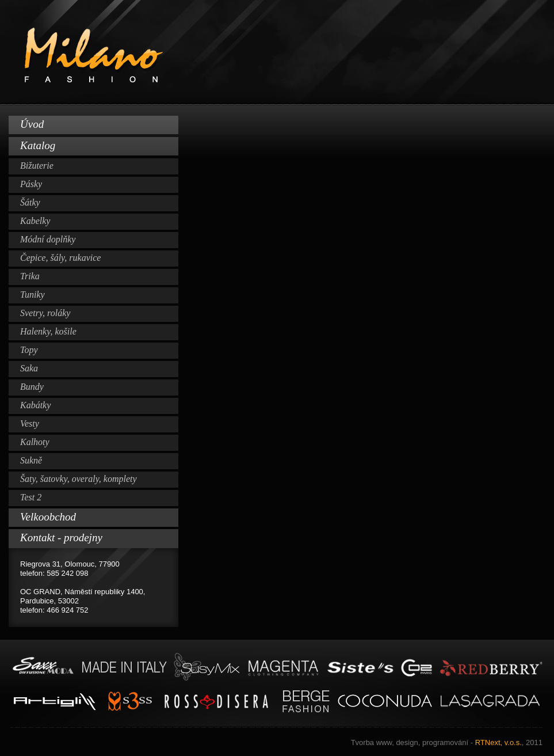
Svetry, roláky (45, 313)
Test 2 (31, 497)
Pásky (31, 184)
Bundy (32, 387)
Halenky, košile (48, 331)
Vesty (30, 423)
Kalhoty (35, 442)
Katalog (38, 145)
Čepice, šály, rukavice (60, 258)
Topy (29, 350)
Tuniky (33, 295)
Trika (30, 276)
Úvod (32, 124)
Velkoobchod (48, 517)
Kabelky (35, 221)
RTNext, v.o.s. (447, 742)
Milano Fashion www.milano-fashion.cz (277, 53)
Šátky (30, 202)
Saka (29, 368)
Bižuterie (37, 166)
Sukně (31, 460)
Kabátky (35, 405)
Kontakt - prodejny (61, 537)
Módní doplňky (48, 239)
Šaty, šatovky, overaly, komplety (79, 479)
